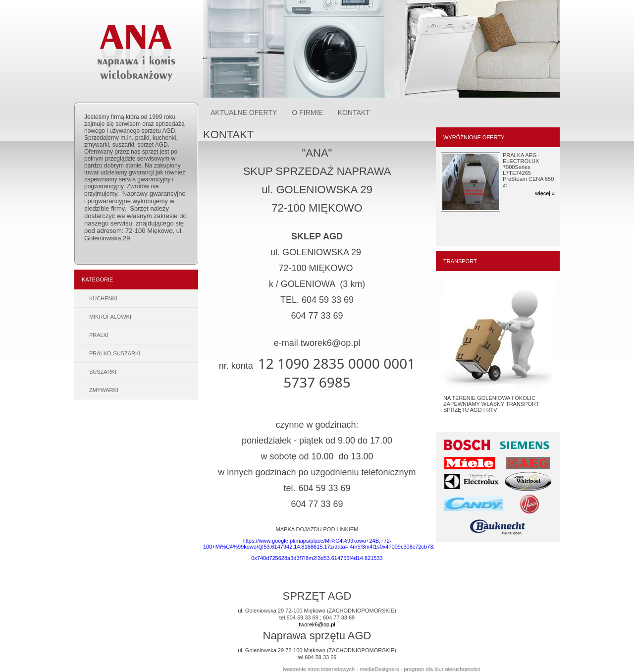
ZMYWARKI (104, 390)
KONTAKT (354, 112)
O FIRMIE (307, 112)
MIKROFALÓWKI (110, 317)
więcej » (545, 193)
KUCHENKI (103, 298)
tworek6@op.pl (317, 624)
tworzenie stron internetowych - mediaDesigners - (343, 669)
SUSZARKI (103, 372)
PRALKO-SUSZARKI (115, 353)
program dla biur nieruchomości (442, 669)
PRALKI (99, 335)
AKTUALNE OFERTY (244, 112)
